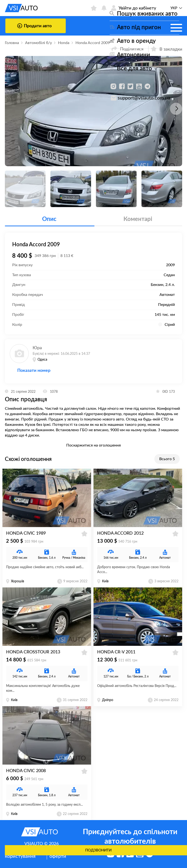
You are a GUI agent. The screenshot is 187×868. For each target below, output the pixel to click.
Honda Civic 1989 (26, 533)
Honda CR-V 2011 (116, 652)
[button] (176, 109)
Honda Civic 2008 (26, 771)
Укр (174, 8)
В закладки (167, 49)
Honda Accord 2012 (120, 533)
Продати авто (34, 26)
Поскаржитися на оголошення (93, 445)
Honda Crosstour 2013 (33, 652)
